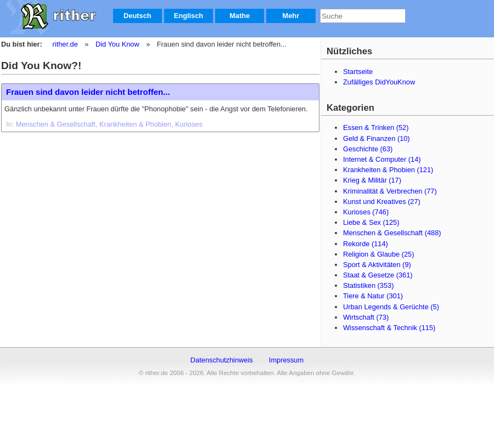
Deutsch (137, 16)
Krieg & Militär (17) (372, 180)
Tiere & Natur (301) (373, 296)
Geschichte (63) (368, 149)
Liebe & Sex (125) (371, 222)
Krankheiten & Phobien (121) (388, 170)
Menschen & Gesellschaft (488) (392, 233)
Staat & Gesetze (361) (378, 275)
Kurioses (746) (366, 212)
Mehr (291, 16)
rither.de (65, 44)
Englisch (189, 16)
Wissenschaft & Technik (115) (389, 328)
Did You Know (117, 44)
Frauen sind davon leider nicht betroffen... (88, 92)
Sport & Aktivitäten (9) (377, 265)
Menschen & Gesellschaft (56, 124)
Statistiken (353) (368, 285)
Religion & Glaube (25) (378, 254)
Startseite (358, 72)
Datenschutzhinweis (222, 360)
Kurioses (189, 124)
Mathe (240, 16)
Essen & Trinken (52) (376, 127)
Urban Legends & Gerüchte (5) (391, 307)
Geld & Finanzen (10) (377, 138)
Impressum (286, 360)
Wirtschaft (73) (366, 317)
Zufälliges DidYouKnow (379, 82)
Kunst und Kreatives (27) (382, 202)
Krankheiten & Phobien (135, 124)
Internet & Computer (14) (382, 159)
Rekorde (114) (366, 244)
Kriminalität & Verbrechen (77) (390, 191)
